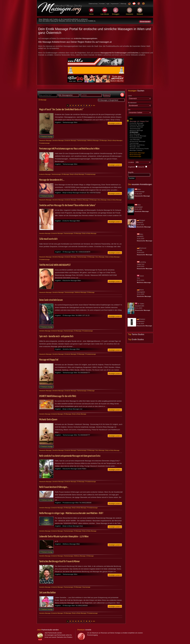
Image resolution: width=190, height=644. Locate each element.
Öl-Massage (134, 132)
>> (94, 105)
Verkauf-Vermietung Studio (139, 149)
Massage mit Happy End (139, 121)
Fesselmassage (135, 156)
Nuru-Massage (135, 134)
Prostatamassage (136, 138)
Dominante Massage (137, 153)
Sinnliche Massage (136, 127)
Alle (131, 119)
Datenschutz (93, 4)
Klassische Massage (137, 125)
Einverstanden (145, 22)
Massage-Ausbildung (137, 145)
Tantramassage (135, 129)
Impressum (115, 4)
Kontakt (102, 4)
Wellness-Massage (136, 130)
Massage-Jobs (135, 147)
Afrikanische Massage (138, 141)
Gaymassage (134, 143)
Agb (108, 4)
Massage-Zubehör (136, 150)
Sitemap (123, 4)
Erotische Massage (136, 123)
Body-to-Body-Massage (138, 136)
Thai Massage (135, 139)
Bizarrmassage (135, 155)
